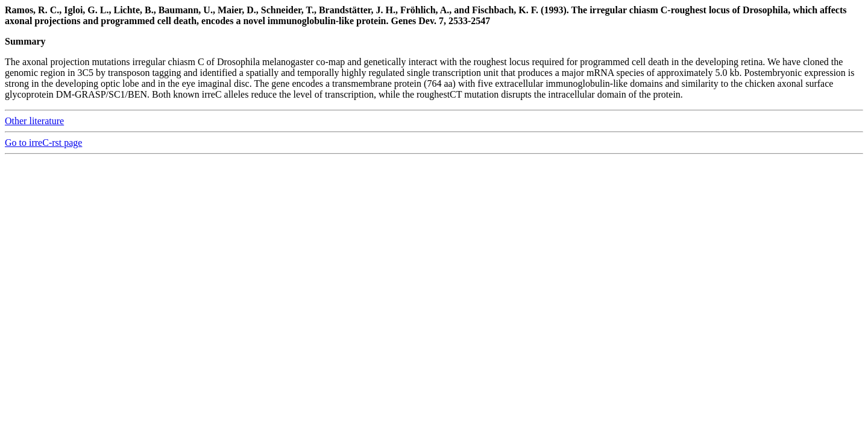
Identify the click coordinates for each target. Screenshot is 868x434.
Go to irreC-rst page (43, 143)
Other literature (34, 121)
